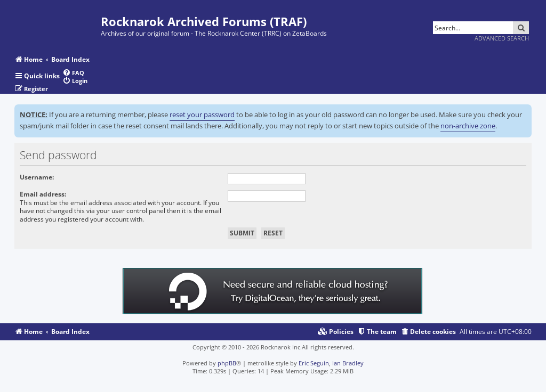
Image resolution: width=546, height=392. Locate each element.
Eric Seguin (314, 363)
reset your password (202, 115)
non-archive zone (468, 126)
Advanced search (502, 38)
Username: (37, 177)
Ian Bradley (348, 363)
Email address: (43, 194)
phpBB (227, 363)
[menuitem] (73, 73)
